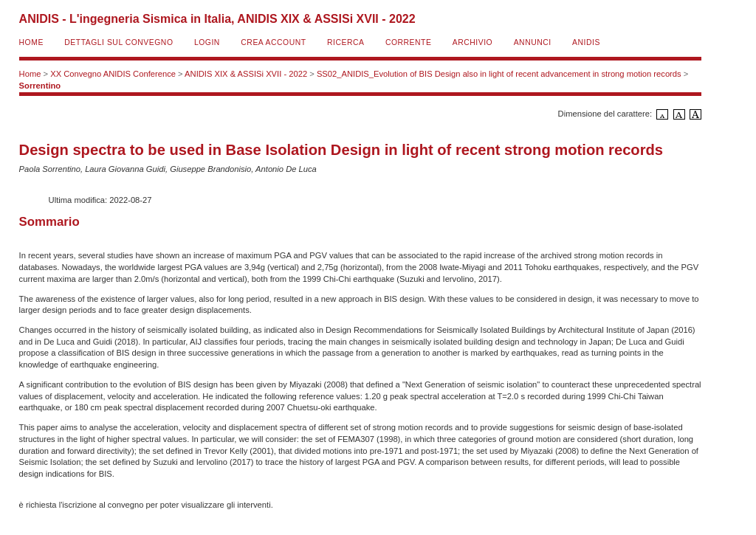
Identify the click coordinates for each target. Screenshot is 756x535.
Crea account (273, 42)
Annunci (533, 42)
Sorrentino (40, 86)
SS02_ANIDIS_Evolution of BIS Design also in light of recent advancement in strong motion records (499, 74)
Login (207, 42)
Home (31, 42)
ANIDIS (586, 42)
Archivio (472, 42)
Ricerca (346, 42)
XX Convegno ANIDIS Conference (113, 74)
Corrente (408, 42)
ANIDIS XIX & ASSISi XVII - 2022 (246, 74)
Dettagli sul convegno (118, 42)
